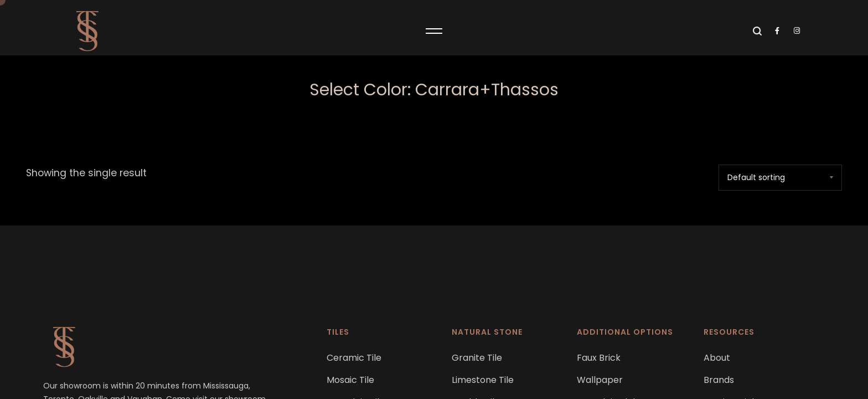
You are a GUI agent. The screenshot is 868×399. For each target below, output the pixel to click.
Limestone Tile (483, 380)
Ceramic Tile (354, 358)
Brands (719, 380)
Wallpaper (600, 380)
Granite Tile (477, 358)
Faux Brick (599, 358)
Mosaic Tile (350, 380)
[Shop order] (780, 178)
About (717, 358)
